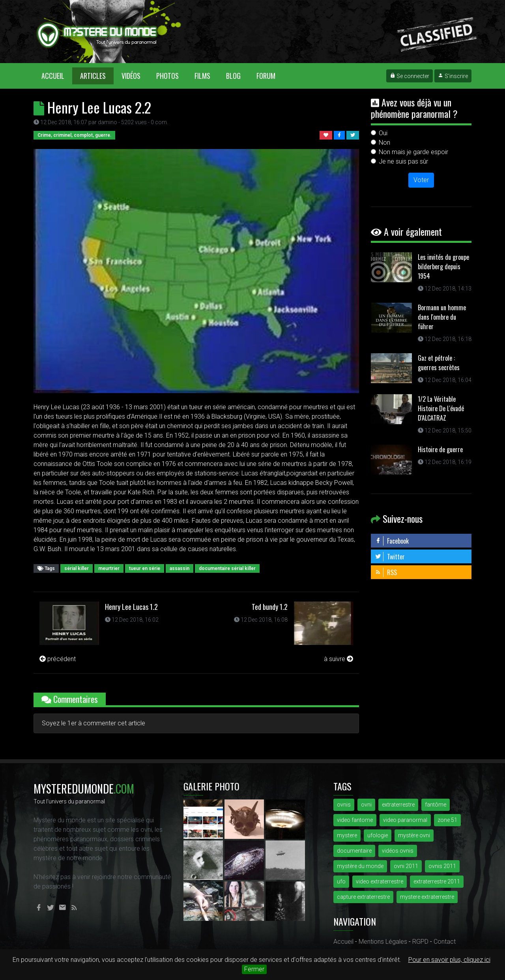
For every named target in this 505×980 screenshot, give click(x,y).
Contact (445, 942)
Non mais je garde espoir (413, 152)
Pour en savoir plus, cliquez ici (449, 960)
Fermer (254, 969)
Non (384, 143)
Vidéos (131, 76)
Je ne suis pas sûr (403, 161)
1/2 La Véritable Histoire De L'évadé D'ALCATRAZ (441, 408)
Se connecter (410, 76)
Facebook (392, 541)
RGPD (420, 942)
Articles (93, 76)
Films (202, 76)
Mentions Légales (383, 942)
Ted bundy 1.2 (270, 607)
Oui (383, 133)
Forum (266, 76)
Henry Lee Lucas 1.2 (131, 607)
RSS (386, 572)
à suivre (339, 659)
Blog (233, 76)
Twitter (390, 557)
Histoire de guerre (440, 449)
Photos (167, 76)
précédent (58, 659)
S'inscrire (453, 76)
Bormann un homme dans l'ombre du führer (442, 317)
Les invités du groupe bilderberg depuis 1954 (443, 266)
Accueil (57, 75)
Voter (421, 180)
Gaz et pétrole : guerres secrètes (439, 363)
